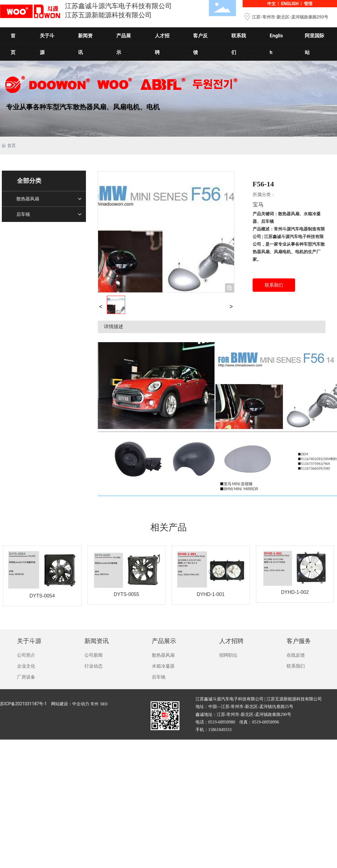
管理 (308, 4)
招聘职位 (228, 655)
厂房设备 (26, 677)
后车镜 (159, 677)
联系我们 (296, 666)
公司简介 (26, 655)
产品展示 (164, 641)
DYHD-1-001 (211, 594)
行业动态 (94, 666)
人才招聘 (231, 641)
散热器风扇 (163, 655)
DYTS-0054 (42, 596)
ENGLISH (290, 4)
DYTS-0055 (126, 594)
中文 (271, 4)
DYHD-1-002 (295, 592)
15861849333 (220, 730)
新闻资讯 (97, 641)
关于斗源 (29, 641)
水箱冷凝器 (163, 666)
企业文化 (26, 666)
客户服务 (299, 641)
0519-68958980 (222, 722)
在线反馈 (296, 655)
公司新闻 (94, 655)
